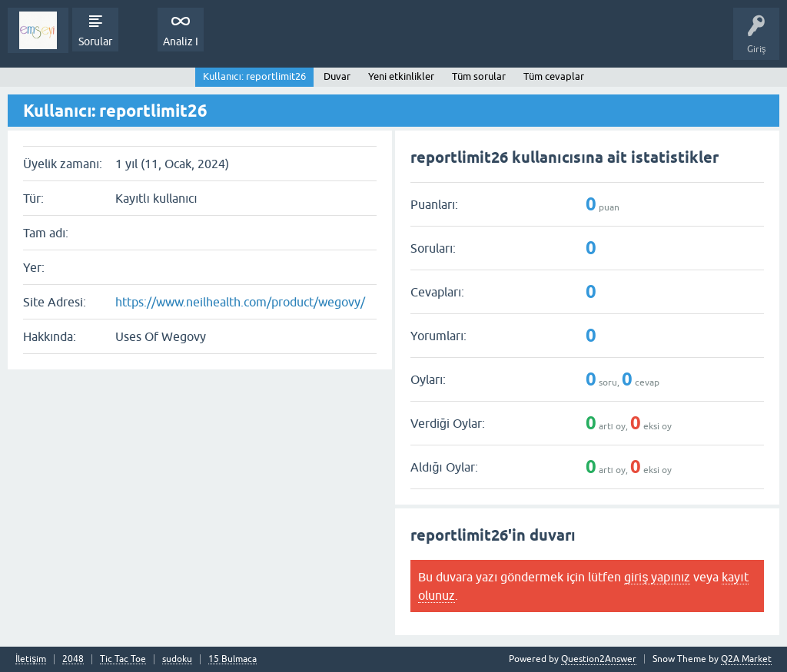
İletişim (31, 659)
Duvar (337, 76)
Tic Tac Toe (123, 659)
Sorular (95, 41)
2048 (73, 659)
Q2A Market (746, 659)
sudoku (177, 659)
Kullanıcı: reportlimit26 (254, 76)
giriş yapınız (657, 577)
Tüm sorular (479, 76)
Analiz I (181, 41)
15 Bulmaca (232, 659)
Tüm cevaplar (554, 76)
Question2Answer (599, 659)
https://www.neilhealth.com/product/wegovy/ (240, 302)
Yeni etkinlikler (401, 76)
